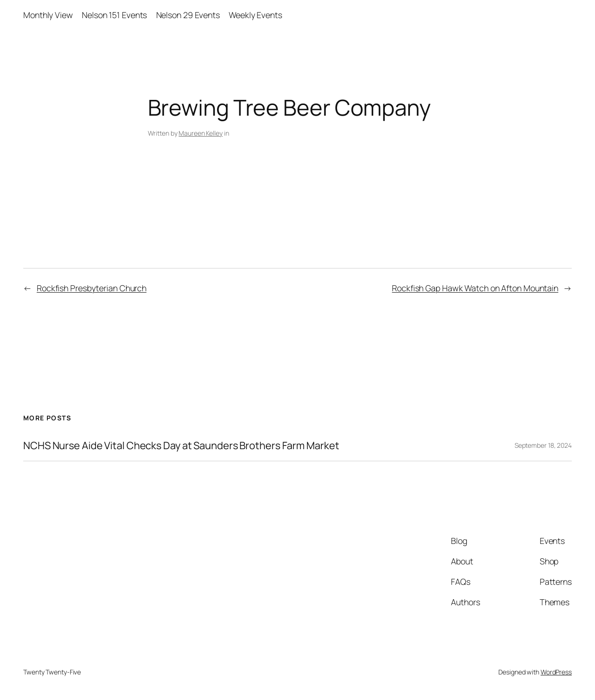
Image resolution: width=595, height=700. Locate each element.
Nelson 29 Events (188, 15)
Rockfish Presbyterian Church (92, 288)
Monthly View (48, 15)
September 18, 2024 (543, 445)
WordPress (556, 672)
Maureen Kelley (201, 133)
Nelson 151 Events (114, 15)
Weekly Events (255, 15)
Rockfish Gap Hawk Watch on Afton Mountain (475, 288)
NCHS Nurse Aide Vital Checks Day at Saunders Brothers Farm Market (181, 445)
